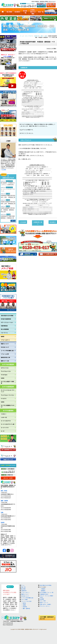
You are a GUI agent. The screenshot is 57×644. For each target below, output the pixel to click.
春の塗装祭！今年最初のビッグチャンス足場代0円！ (8, 184)
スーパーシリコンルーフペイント (8, 190)
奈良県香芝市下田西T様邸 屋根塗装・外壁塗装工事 (8, 217)
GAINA (3, 378)
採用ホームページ (44, 603)
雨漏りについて (5, 344)
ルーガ (3, 431)
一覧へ (13, 221)
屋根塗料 (43, 591)
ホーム (23, 585)
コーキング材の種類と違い (8, 351)
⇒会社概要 (3, 170)
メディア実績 (24, 600)
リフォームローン (5, 340)
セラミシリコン (5, 368)
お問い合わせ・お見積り (45, 604)
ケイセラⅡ (4, 399)
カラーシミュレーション (7, 322)
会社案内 (17, 12)
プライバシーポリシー (45, 606)
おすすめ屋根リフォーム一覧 (46, 592)
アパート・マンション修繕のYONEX (46, 596)
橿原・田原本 (4, 501)
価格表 (3, 336)
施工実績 (9, 12)
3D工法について (5, 347)
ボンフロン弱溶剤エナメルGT (8, 406)
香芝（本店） (4, 491)
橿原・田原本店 (26, 608)
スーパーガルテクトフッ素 (8, 424)
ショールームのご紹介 (51, 12)
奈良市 (3, 522)
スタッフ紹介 (43, 601)
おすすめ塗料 (43, 587)
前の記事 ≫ (53, 222)
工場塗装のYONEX (44, 594)
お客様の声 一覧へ (38, 223)
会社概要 (42, 599)
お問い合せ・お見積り (8, 478)
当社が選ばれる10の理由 (7, 316)
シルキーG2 (4, 417)
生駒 (2, 512)
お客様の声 (24, 591)
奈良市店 (25, 607)
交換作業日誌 (4, 326)
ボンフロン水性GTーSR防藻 (7, 382)
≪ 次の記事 (23, 222)
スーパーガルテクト (6, 421)
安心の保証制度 (5, 329)
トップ (3, 12)
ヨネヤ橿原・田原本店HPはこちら (47, 618)
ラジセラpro (4, 375)
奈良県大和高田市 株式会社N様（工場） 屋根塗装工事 (8, 203)
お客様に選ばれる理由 (33, 12)
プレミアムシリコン (6, 371)
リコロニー (4, 414)
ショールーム (4, 333)
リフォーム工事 (5, 354)
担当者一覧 (25, 12)
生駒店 (24, 605)
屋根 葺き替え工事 (5, 357)
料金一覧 (41, 12)
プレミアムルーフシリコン (7, 395)
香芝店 (24, 603)
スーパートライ (5, 428)
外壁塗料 (43, 589)
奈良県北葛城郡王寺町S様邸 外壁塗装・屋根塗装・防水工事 (8, 210)
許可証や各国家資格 (6, 319)
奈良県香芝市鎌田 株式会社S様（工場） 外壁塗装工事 (8, 196)
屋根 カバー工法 (5, 361)
